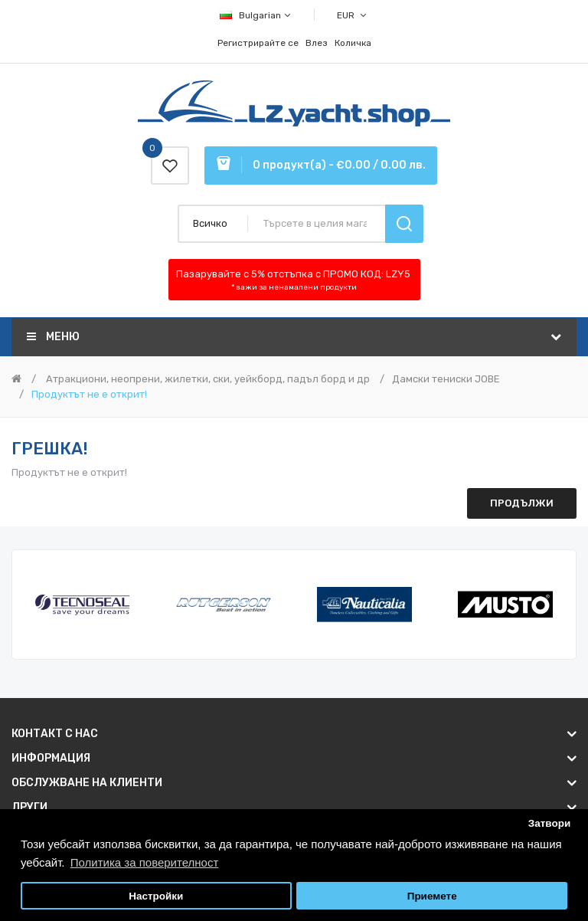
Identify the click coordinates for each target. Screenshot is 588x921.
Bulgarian (256, 15)
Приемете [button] (432, 896)
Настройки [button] (156, 896)
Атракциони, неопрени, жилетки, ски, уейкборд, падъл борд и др (207, 379)
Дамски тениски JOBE (446, 379)
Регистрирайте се (258, 43)
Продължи (522, 503)
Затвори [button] (550, 823)
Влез (317, 43)
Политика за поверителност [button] (145, 862)
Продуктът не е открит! (89, 394)
